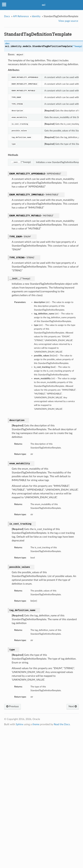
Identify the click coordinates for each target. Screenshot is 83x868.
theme (36, 724)
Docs (7, 16)
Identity (36, 16)
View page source (68, 21)
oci (44, 5)
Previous (12, 706)
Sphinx (20, 724)
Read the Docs (62, 724)
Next (73, 706)
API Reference (21, 16)
